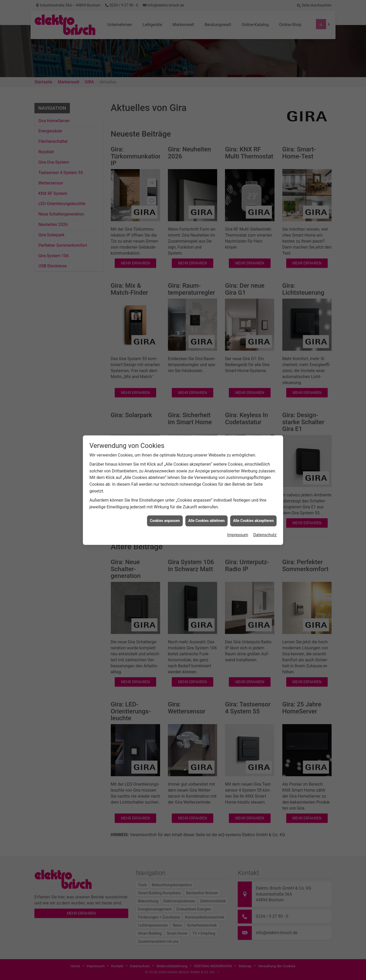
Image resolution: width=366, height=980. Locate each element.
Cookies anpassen (165, 521)
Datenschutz (265, 535)
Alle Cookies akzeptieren (253, 521)
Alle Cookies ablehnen (206, 521)
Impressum (238, 535)
